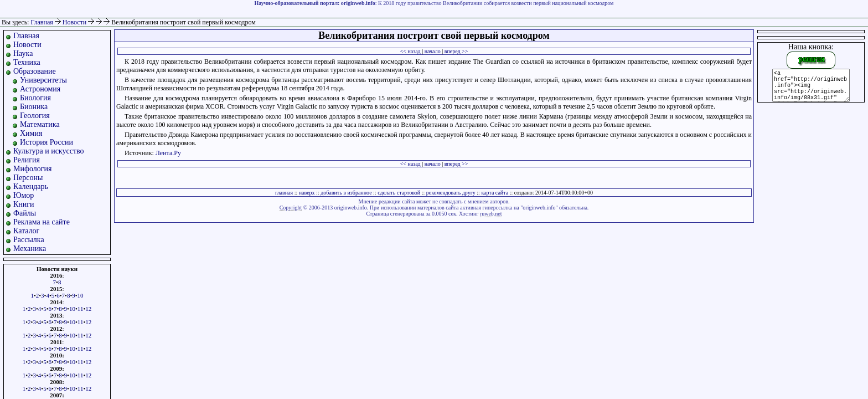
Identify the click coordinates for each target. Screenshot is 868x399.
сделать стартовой (399, 193)
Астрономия (40, 89)
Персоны (28, 178)
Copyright (291, 208)
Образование (35, 71)
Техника (27, 62)
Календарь (31, 186)
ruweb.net (491, 214)
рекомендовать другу (451, 193)
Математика (40, 124)
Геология (35, 116)
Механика (30, 249)
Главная (42, 22)
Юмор (24, 195)
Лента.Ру (168, 153)
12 (88, 309)
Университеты (43, 80)
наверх (307, 193)
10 (81, 295)
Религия (27, 160)
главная (284, 193)
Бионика (34, 107)
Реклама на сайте (42, 222)
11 (81, 309)
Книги (24, 204)
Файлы (25, 213)
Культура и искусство (49, 151)
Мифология (33, 169)
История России (46, 142)
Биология (35, 98)
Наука (23, 53)
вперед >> (456, 51)
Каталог (26, 231)
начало (433, 51)
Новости (76, 22)
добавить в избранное (346, 193)
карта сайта (495, 193)
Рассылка (29, 240)
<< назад (410, 51)
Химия (31, 133)
